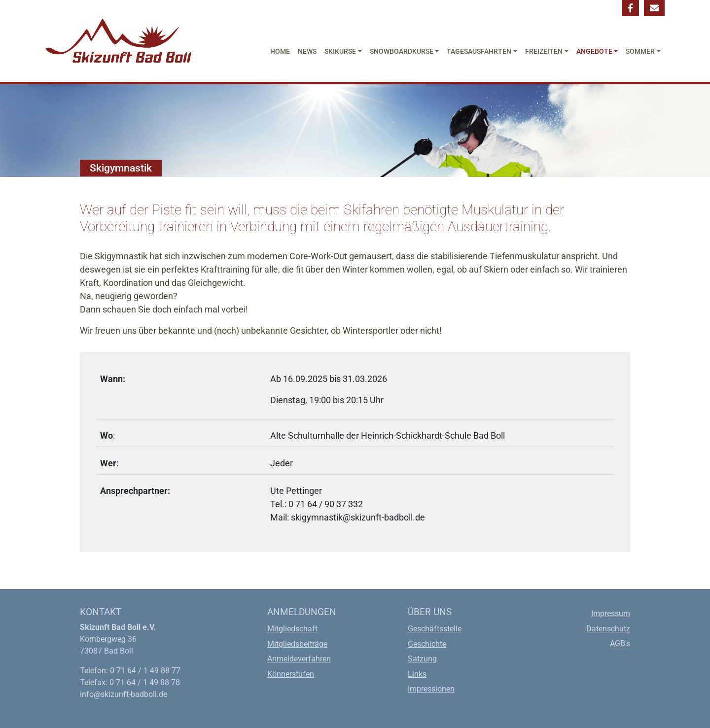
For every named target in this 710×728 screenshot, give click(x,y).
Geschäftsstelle (435, 629)
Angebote (594, 52)
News (307, 52)
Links (417, 674)
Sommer (640, 52)
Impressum (611, 613)
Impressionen (431, 689)
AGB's (620, 643)
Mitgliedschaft (292, 629)
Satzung (422, 659)
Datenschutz (608, 629)
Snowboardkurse (402, 52)
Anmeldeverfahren (299, 659)
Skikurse (340, 52)
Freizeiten (544, 52)
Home (280, 52)
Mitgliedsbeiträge (297, 644)
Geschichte (427, 644)
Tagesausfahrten (479, 52)
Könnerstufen (291, 674)
